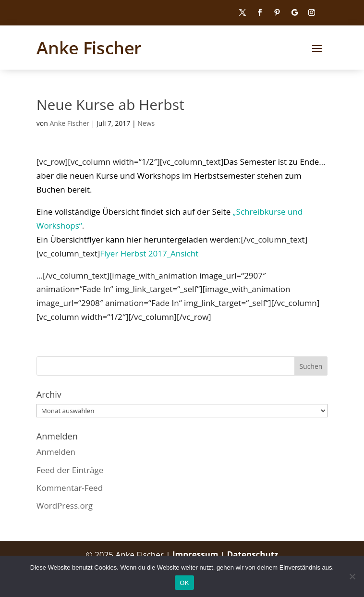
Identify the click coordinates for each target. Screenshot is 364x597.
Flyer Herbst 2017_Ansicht (149, 253)
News (146, 123)
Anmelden (56, 452)
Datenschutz (253, 554)
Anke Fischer (69, 123)
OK (184, 583)
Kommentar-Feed (70, 488)
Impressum (196, 554)
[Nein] (352, 576)
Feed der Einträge (70, 470)
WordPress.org (65, 506)
